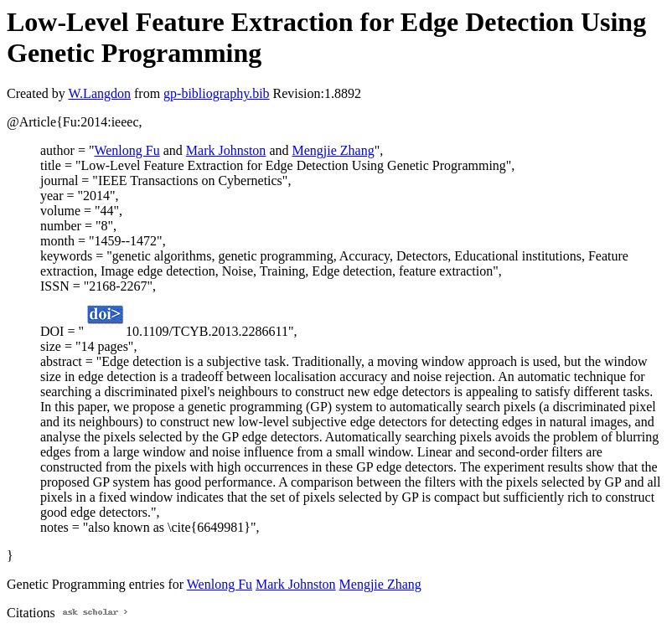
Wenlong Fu (127, 150)
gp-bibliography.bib (217, 93)
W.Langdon (99, 93)
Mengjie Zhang (333, 150)
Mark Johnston (226, 150)
